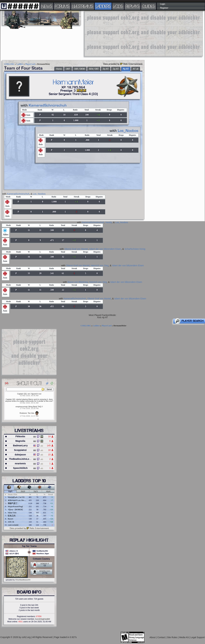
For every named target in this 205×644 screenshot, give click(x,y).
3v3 (36, 492)
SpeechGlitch (20, 468)
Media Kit (184, 637)
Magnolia (20, 441)
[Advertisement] (136, 33)
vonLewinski (13, 525)
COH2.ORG (9, 64)
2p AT (106, 69)
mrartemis (20, 463)
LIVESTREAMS (83, 6)
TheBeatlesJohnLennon (22, 459)
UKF (68, 69)
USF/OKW (80, 69)
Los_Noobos (128, 131)
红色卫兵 (12, 516)
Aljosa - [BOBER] (15, 510)
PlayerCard (30, 64)
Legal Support (198, 637)
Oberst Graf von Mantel (76, 249)
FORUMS (62, 6)
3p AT (116, 69)
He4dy (109, 222)
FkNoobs (20, 436)
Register (164, 8)
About (153, 637)
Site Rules (173, 637)
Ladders (20, 64)
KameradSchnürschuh (48, 105)
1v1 (10, 492)
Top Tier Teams (29, 546)
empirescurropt (21, 407)
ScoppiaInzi (20, 450)
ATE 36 (11, 522)
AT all (136, 69)
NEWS (47, 6)
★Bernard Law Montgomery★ (21, 500)
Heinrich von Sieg (100, 265)
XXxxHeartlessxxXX (23, 580)
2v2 (23, 492)
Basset (10, 519)
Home (59, 69)
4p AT (126, 69)
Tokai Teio (12, 513)
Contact (162, 637)
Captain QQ (22, 394)
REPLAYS (133, 6)
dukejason (20, 455)
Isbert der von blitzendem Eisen (105, 249)
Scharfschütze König (135, 249)
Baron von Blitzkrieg (78, 282)
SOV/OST (94, 69)
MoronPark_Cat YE (16, 497)
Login (163, 4)
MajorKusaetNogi (15, 506)
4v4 (48, 492)
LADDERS (103, 6)
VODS (118, 6)
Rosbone (23, 413)
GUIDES (149, 6)
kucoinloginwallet (43, 619)
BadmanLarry (20, 445)
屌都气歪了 (13, 503)
